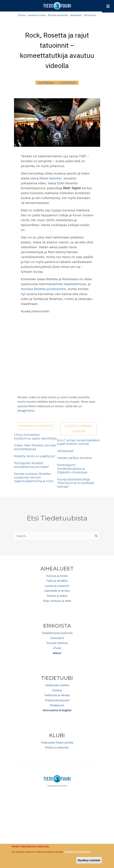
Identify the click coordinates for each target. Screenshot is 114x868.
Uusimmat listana (37, 15)
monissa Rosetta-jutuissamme (43, 289)
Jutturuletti (90, 15)
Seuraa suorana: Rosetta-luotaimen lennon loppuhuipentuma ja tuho (34, 477)
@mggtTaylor (26, 410)
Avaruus (51, 576)
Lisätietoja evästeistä (77, 852)
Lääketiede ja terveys (57, 591)
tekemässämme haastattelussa (62, 284)
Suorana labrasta (57, 643)
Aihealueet (76, 15)
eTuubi (57, 648)
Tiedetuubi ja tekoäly (57, 695)
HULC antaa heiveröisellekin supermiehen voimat (79, 442)
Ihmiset (51, 596)
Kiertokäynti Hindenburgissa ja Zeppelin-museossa (72, 469)
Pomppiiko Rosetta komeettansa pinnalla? (31, 465)
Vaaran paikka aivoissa (74, 458)
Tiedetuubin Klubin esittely (57, 743)
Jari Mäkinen (46, 83)
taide (68, 601)
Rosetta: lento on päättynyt (34, 456)
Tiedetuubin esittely (57, 685)
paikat (64, 596)
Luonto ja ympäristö (57, 586)
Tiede (50, 581)
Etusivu (22, 15)
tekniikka (62, 581)
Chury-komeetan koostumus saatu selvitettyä (35, 437)
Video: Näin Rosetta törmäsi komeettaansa (35, 447)
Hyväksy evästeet (89, 860)
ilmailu (64, 576)
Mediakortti (57, 705)
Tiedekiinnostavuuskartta (57, 633)
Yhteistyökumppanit (57, 700)
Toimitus (57, 690)
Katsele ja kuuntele (58, 15)
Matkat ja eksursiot (57, 747)
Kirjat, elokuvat (52, 601)
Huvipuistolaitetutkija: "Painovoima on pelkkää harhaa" (76, 483)
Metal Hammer (51, 178)
